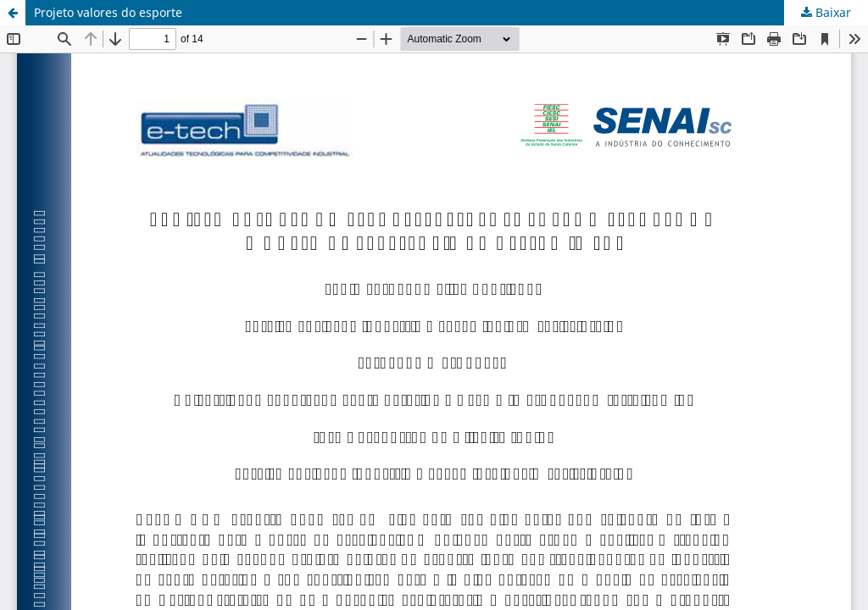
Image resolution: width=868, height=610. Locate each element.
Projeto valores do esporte (108, 12)
